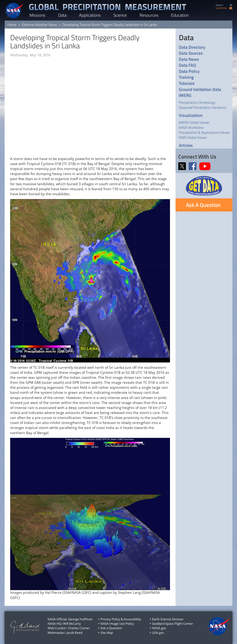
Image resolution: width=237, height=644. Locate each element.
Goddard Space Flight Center (173, 624)
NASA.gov (159, 628)
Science (120, 15)
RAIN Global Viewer (193, 137)
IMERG (185, 95)
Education (180, 15)
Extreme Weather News (39, 25)
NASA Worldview (191, 127)
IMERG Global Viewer (194, 122)
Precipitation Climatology (197, 102)
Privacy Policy (110, 619)
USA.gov (158, 633)
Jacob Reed (74, 633)
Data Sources (191, 53)
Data (62, 15)
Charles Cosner (79, 628)
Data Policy (189, 71)
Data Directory (192, 47)
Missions (37, 15)
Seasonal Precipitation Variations (203, 107)
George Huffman (80, 619)
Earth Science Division (168, 619)
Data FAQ (187, 65)
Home (12, 25)
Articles (186, 145)
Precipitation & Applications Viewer (204, 132)
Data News (189, 59)
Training (186, 77)
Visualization (191, 115)
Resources (149, 15)
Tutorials (187, 83)
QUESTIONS (221, 8)
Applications (90, 15)
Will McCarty (72, 624)
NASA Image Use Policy (117, 624)
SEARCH (219, 5)
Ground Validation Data (200, 90)
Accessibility (132, 619)
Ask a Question (111, 628)
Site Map (107, 633)
